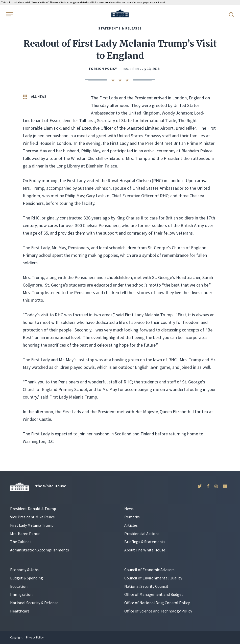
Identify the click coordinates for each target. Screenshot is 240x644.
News (129, 509)
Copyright (16, 637)
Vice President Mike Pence (32, 517)
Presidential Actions (142, 534)
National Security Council (146, 586)
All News (34, 97)
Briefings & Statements (145, 542)
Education (19, 586)
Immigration (21, 594)
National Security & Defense (34, 603)
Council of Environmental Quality (153, 578)
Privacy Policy (35, 637)
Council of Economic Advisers (149, 570)
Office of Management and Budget (154, 594)
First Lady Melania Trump (32, 525)
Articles (131, 525)
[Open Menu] (9, 14)
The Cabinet (21, 542)
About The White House (145, 550)
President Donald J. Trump (33, 509)
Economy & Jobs (24, 570)
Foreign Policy (103, 69)
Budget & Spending (27, 578)
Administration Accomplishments (40, 550)
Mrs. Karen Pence (25, 534)
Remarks (132, 517)
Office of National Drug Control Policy (157, 603)
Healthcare (20, 611)
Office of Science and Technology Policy (158, 611)
